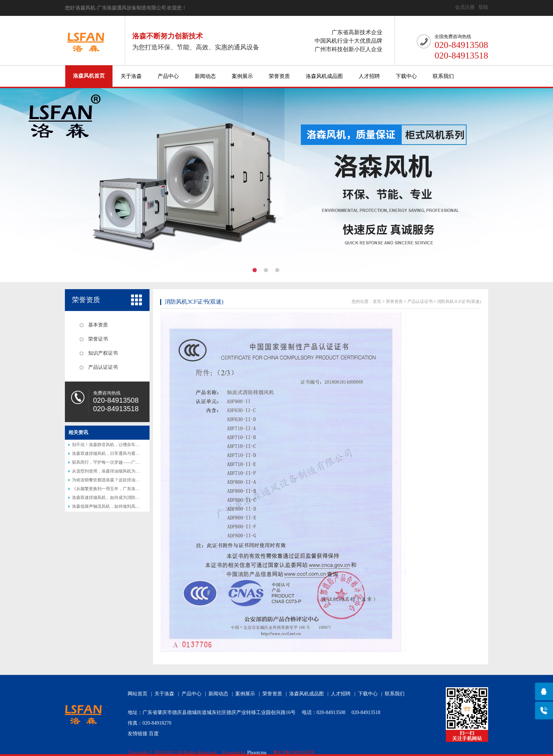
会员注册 (465, 7)
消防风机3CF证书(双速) (194, 302)
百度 (154, 734)
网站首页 (138, 694)
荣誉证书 (98, 339)
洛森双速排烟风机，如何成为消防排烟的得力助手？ (121, 498)
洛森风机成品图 (324, 76)
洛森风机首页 (89, 76)
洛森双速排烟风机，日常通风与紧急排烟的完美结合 (121, 453)
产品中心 (168, 76)
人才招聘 (369, 76)
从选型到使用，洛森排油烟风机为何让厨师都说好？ (121, 471)
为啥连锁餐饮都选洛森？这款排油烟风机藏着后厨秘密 (123, 480)
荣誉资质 (279, 76)
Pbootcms (257, 753)
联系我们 (443, 76)
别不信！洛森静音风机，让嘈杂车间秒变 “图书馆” (119, 445)
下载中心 (406, 76)
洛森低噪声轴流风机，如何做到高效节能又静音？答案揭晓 (127, 506)
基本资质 (98, 325)
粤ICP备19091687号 (294, 753)
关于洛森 (131, 76)
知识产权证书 (103, 353)
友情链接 (138, 734)
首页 (377, 301)
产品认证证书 (103, 367)
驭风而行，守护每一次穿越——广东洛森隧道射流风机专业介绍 (131, 462)
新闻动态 (205, 76)
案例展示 (242, 76)
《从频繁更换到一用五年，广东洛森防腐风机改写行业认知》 (129, 489)
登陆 (483, 7)
